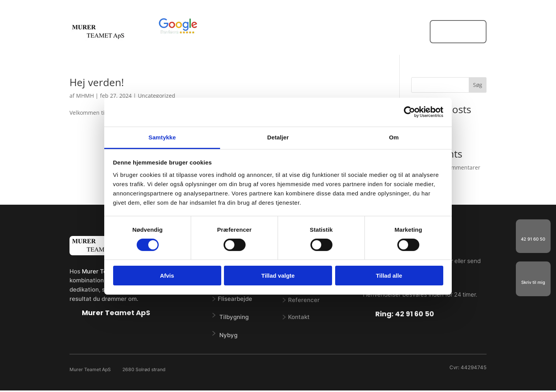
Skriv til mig (533, 282)
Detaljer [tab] (278, 137)
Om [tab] (394, 137)
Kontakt (397, 32)
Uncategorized (157, 96)
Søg (478, 85)
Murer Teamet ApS (116, 313)
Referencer (359, 32)
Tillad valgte (278, 276)
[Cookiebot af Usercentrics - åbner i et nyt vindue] (409, 112)
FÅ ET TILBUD (458, 31)
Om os (325, 32)
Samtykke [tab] (162, 137)
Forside (248, 32)
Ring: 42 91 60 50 (405, 314)
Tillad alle (389, 276)
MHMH (85, 96)
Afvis (167, 276)
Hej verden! (97, 82)
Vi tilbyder (284, 32)
